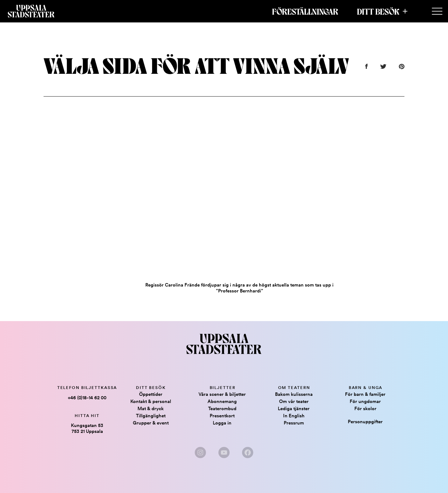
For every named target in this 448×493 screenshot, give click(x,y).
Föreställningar (305, 11)
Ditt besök (378, 11)
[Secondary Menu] (437, 12)
